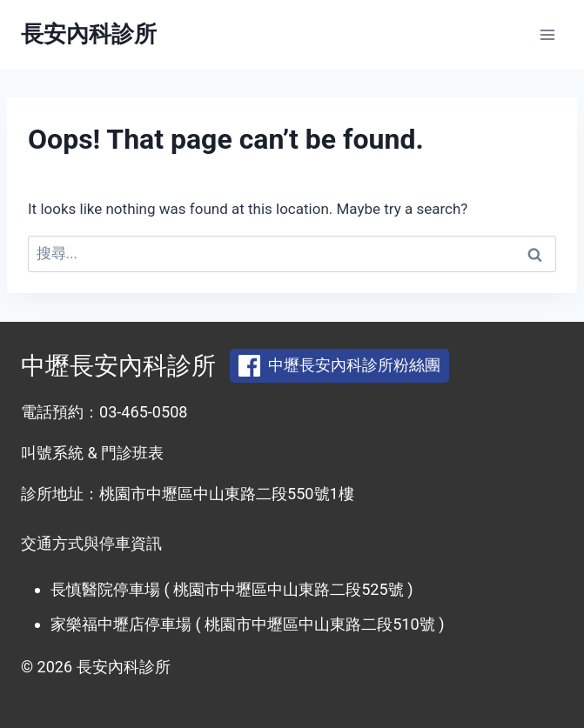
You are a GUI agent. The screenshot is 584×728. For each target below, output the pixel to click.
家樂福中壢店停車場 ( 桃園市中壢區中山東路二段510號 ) (247, 624)
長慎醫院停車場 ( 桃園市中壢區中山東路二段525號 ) (232, 589)
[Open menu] (547, 34)
